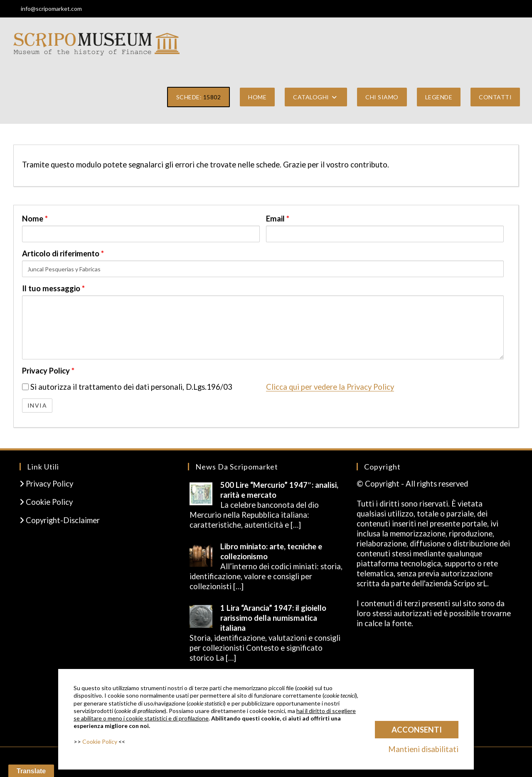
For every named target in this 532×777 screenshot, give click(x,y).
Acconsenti (417, 730)
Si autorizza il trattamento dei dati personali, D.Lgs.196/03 (127, 387)
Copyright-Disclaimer (60, 520)
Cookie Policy (46, 502)
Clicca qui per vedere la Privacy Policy (330, 387)
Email (278, 219)
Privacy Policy (48, 371)
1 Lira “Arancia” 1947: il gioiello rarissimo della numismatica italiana (273, 618)
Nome (35, 219)
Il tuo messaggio (53, 288)
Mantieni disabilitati (423, 749)
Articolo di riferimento (63, 253)
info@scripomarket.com (51, 9)
